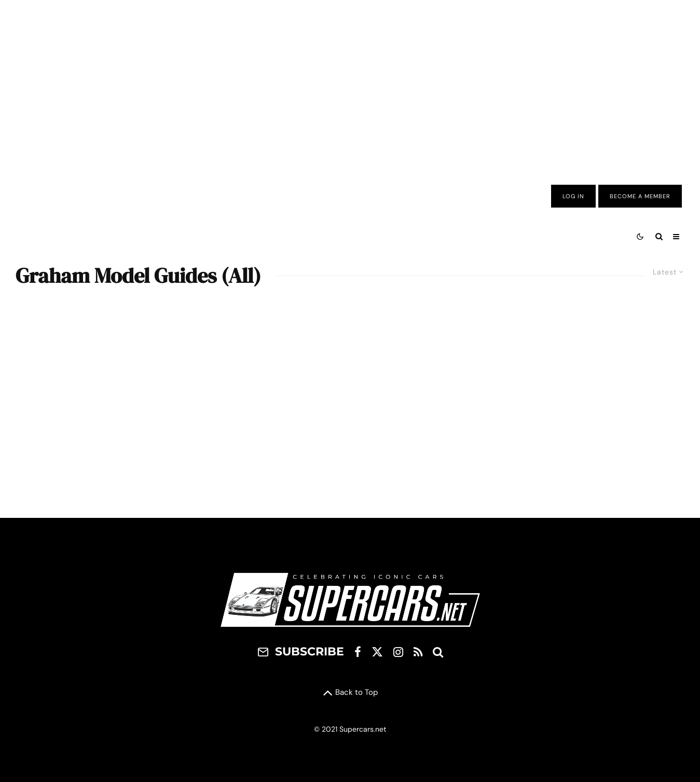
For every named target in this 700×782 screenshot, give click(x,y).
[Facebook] (358, 652)
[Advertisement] (350, 85)
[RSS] (418, 652)
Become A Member (640, 196)
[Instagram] (398, 652)
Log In (573, 196)
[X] (377, 652)
